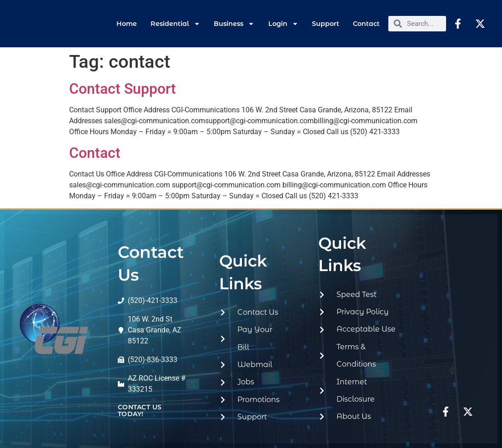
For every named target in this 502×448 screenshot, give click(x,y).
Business (234, 24)
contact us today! (140, 410)
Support (326, 24)
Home (127, 24)
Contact (366, 24)
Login (283, 24)
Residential (175, 24)
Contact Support (123, 89)
